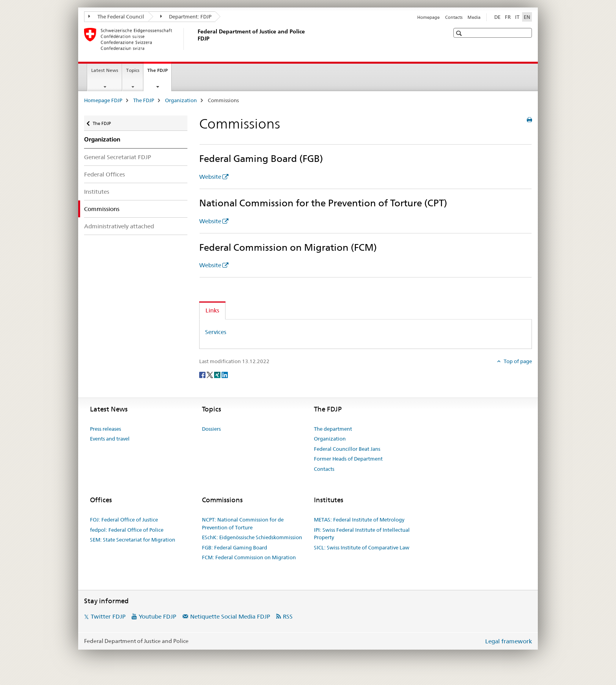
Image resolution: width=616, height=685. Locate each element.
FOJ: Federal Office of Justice (124, 520)
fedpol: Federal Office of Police (127, 530)
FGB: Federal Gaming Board (235, 547)
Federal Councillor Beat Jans (347, 449)
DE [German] (497, 17)
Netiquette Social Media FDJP (230, 616)
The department (333, 429)
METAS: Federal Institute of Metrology (359, 520)
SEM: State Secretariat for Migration (133, 540)
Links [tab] (212, 310)
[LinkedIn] (225, 375)
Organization (181, 100)
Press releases (105, 429)
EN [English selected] (527, 17)
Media (474, 17)
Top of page (517, 361)
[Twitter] (210, 375)
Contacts (454, 17)
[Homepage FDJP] (196, 39)
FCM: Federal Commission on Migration (249, 557)
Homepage (428, 17)
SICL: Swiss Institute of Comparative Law (362, 547)
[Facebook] (203, 375)
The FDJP (159, 73)
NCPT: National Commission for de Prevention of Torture (243, 523)
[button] (460, 33)
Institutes (97, 192)
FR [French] (508, 17)
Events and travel (110, 439)
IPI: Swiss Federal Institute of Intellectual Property (362, 534)
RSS (288, 616)
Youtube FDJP (158, 616)
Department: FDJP (186, 17)
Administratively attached (119, 226)
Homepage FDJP (103, 100)
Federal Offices (104, 174)
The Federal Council (116, 17)
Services (216, 332)
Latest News (105, 70)
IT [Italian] (517, 17)
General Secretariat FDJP (118, 157)
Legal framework (509, 641)
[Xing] (218, 375)
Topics (133, 70)
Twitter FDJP (108, 616)
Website (210, 177)
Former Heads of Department (348, 459)
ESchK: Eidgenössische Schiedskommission (252, 537)
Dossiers (211, 429)
